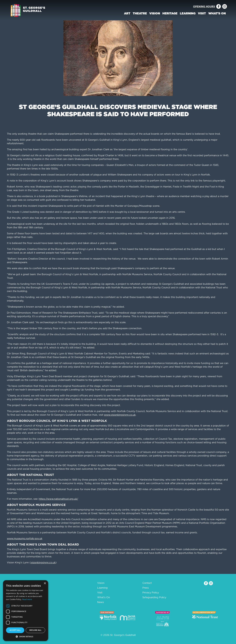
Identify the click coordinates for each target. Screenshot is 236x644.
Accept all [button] (15, 630)
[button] (26, 636)
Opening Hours (204, 6)
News (101, 602)
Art (127, 13)
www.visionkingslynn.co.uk (120, 415)
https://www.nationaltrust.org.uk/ (58, 499)
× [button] (45, 583)
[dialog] (26, 611)
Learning (188, 13)
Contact (147, 583)
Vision (155, 13)
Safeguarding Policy (154, 597)
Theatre (140, 13)
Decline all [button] (36, 630)
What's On (217, 13)
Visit (202, 13)
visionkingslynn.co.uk (43, 562)
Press (146, 588)
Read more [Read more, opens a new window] (27, 599)
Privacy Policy (151, 593)
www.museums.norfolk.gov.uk (25, 538)
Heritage (170, 13)
